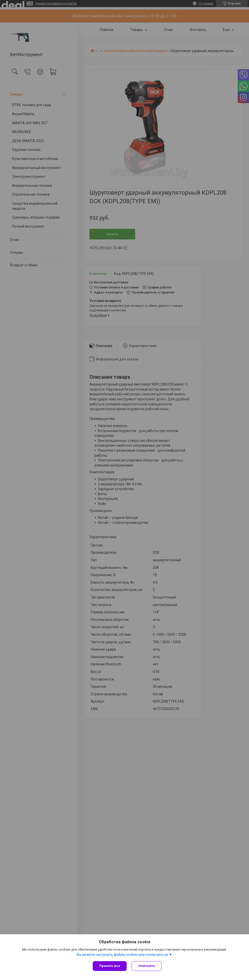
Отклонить (147, 966)
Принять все (110, 966)
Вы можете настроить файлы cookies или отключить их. (123, 955)
